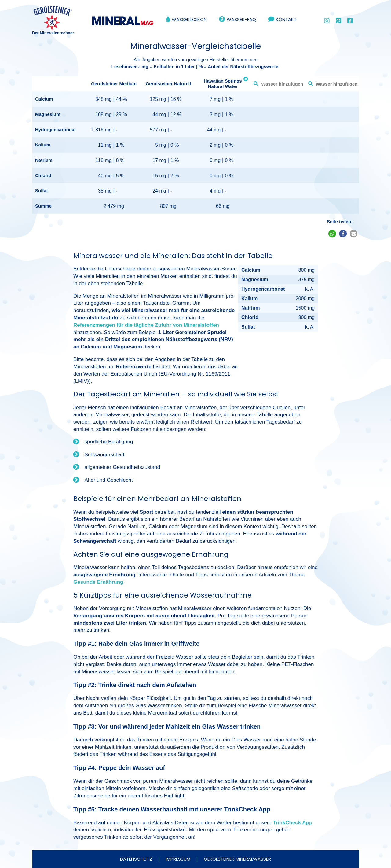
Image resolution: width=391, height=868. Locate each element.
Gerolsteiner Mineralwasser (237, 859)
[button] (332, 234)
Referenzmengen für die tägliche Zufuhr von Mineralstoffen (146, 325)
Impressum (178, 859)
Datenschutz (136, 859)
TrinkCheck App (293, 823)
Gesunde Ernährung (98, 582)
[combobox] (277, 84)
